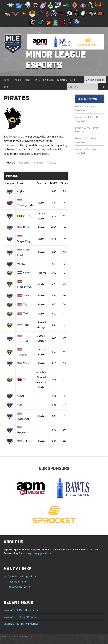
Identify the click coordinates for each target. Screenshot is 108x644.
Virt (22, 379)
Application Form (95, 80)
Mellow (21, 264)
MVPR (54, 183)
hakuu (20, 396)
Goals (64, 183)
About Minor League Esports (24, 576)
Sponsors (48, 80)
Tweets (52, 162)
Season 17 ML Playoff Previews (21, 624)
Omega (24, 272)
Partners (62, 80)
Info (6, 87)
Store (73, 80)
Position (42, 183)
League (10, 183)
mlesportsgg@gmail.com (39, 553)
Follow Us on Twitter (19, 587)
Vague (24, 363)
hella (20, 405)
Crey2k (24, 216)
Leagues (17, 80)
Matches (38, 162)
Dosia (23, 227)
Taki (22, 313)
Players (11, 162)
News (27, 80)
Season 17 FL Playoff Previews (21, 617)
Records (24, 162)
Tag (22, 304)
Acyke (20, 191)
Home (6, 80)
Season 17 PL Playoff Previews (21, 610)
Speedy (24, 295)
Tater (23, 325)
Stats (37, 80)
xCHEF (24, 441)
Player (21, 183)
